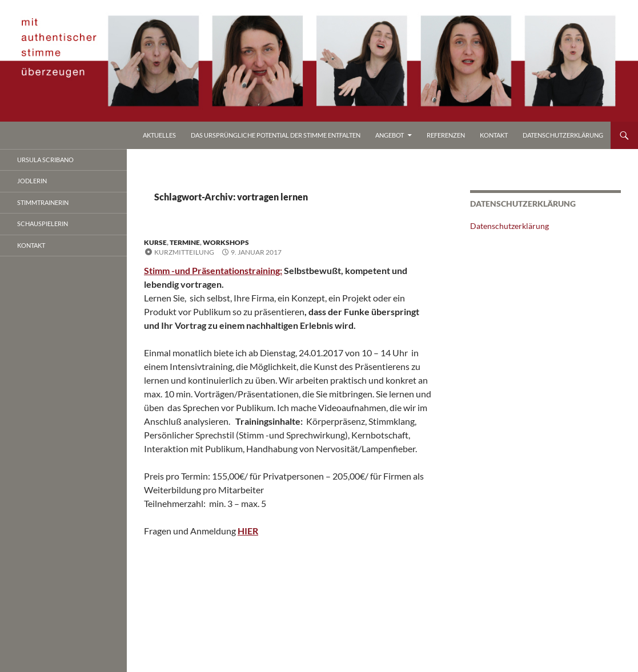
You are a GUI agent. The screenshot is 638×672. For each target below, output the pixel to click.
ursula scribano (45, 160)
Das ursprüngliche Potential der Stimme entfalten (276, 135)
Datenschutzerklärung (563, 135)
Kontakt (494, 135)
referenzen (446, 135)
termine (185, 242)
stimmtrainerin (43, 202)
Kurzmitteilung (184, 252)
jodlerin (32, 181)
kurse (155, 242)
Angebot (390, 135)
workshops (226, 242)
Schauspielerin (43, 224)
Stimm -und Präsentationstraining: (213, 270)
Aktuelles (159, 135)
